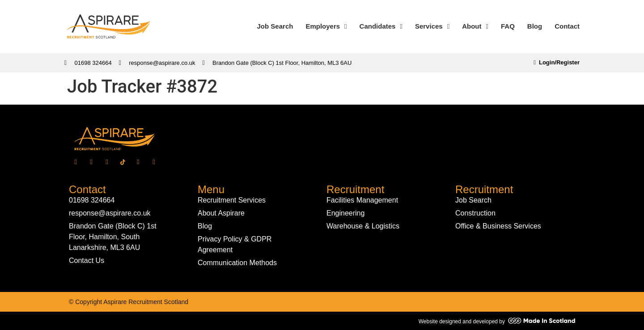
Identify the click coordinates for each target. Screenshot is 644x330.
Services (432, 27)
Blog (535, 26)
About (475, 27)
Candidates (381, 27)
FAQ (508, 26)
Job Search (275, 26)
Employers (326, 27)
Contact (567, 26)
